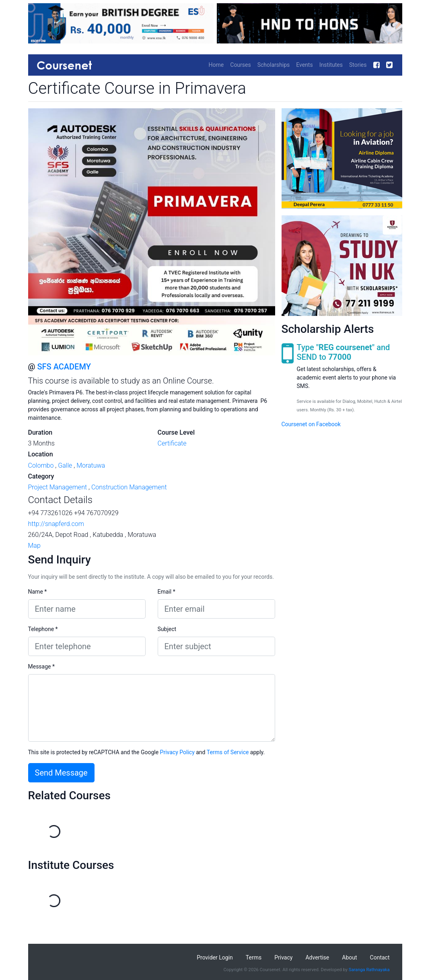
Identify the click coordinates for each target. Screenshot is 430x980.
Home (216, 65)
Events (304, 65)
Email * (167, 592)
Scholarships (274, 65)
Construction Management (129, 487)
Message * (42, 666)
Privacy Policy (177, 752)
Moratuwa (91, 465)
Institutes (331, 65)
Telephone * (43, 629)
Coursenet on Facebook (311, 424)
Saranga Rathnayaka (369, 970)
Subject (167, 629)
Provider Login (215, 957)
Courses (240, 65)
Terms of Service (228, 752)
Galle (65, 465)
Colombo (41, 465)
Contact (380, 957)
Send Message (61, 773)
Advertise (317, 957)
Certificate (172, 443)
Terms (254, 957)
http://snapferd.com (56, 524)
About (349, 957)
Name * (38, 592)
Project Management (58, 487)
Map (34, 546)
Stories (358, 65)
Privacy (283, 957)
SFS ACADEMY (64, 367)
